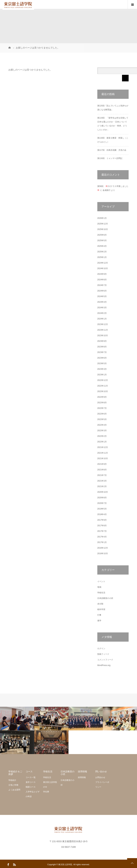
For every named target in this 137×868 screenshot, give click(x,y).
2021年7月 (102, 475)
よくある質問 (14, 790)
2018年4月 (102, 514)
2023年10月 (103, 336)
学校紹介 (12, 780)
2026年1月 (102, 218)
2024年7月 (102, 285)
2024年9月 (102, 274)
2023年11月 (103, 330)
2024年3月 (102, 308)
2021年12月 (103, 447)
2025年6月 (102, 235)
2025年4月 (102, 246)
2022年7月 (102, 408)
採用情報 (82, 777)
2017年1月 (102, 542)
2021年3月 (102, 481)
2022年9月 (102, 397)
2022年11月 (103, 386)
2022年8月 (102, 403)
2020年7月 (102, 503)
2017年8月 (102, 526)
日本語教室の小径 (105, 598)
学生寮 (46, 792)
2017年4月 (102, 537)
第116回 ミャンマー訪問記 (110, 158)
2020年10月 (103, 492)
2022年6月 (102, 414)
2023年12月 (103, 324)
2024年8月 (102, 280)
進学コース (31, 782)
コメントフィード (105, 660)
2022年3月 (102, 431)
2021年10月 (103, 458)
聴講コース (31, 787)
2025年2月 (102, 252)
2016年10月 (103, 554)
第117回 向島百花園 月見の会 (112, 150)
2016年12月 (103, 548)
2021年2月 (102, 486)
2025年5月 (102, 241)
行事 (99, 615)
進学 (99, 621)
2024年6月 (102, 291)
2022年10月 (103, 391)
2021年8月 (102, 470)
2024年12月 (103, 263)
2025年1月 (102, 257)
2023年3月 (102, 369)
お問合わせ (100, 777)
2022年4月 (102, 425)
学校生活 (101, 593)
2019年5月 (102, 509)
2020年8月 (102, 498)
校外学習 (101, 609)
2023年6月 (102, 358)
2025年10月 (103, 229)
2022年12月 (103, 380)
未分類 (100, 604)
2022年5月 (102, 419)
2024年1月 (102, 319)
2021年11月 (103, 453)
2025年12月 (103, 224)
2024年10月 (103, 268)
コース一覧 (31, 777)
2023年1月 (102, 375)
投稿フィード (103, 654)
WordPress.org (104, 665)
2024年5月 (102, 296)
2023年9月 (102, 341)
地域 (99, 587)
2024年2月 (102, 313)
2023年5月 (102, 363)
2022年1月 (102, 442)
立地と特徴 (13, 785)
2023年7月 (102, 352)
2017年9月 (102, 520)
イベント (101, 581)
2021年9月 (102, 464)
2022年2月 (102, 436)
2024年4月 (102, 302)
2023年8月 (102, 347)
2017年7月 (102, 531)
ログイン (101, 649)
